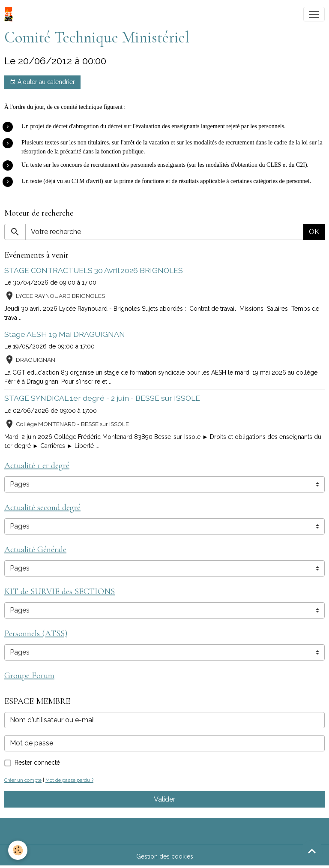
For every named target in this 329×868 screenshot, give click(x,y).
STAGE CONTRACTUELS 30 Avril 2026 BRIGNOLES (94, 270)
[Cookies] (18, 850)
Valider (164, 799)
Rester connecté (37, 763)
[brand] (10, 14)
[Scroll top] (312, 851)
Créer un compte (23, 780)
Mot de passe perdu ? (69, 780)
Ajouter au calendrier (42, 82)
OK (314, 232)
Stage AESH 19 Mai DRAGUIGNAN (65, 334)
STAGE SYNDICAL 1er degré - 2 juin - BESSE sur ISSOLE (102, 398)
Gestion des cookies (165, 856)
